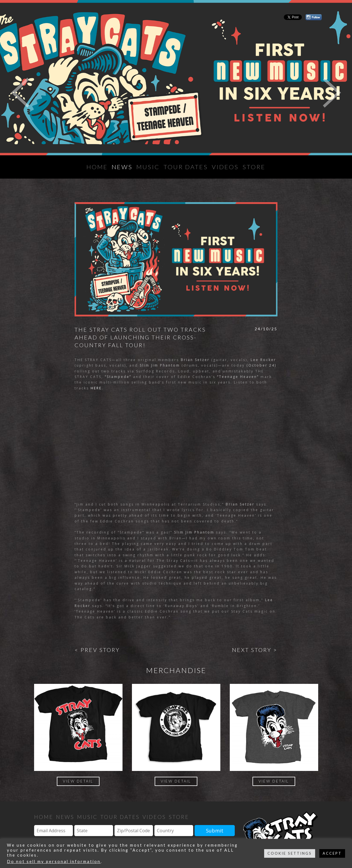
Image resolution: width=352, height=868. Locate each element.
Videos (225, 167)
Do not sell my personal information (54, 861)
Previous (20, 93)
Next (332, 93)
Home (97, 167)
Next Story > (255, 650)
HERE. (97, 388)
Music (148, 167)
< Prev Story (97, 650)
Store (254, 167)
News (122, 167)
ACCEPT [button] (332, 853)
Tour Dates (186, 167)
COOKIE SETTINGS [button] (290, 853)
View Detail (78, 781)
